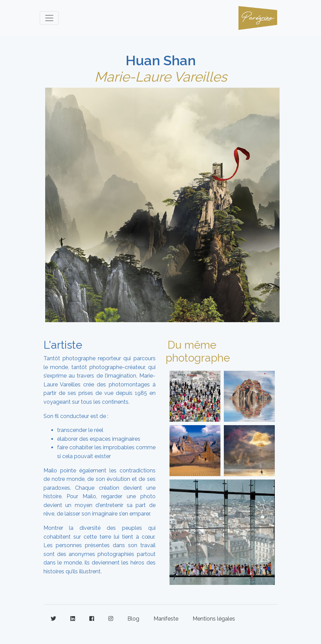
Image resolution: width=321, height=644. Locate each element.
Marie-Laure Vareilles (161, 77)
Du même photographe (198, 351)
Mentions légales (214, 619)
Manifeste (166, 619)
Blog (133, 619)
